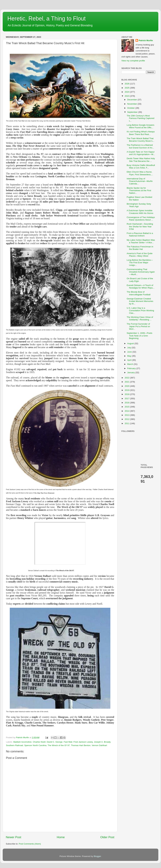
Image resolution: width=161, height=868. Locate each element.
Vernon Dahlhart (99, 745)
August (131, 343)
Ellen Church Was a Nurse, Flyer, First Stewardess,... (140, 173)
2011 (127, 423)
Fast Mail (68, 742)
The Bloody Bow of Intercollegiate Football (139, 293)
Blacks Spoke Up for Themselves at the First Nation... (139, 190)
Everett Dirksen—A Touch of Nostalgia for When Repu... (141, 287)
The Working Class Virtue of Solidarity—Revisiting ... (140, 318)
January (131, 372)
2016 (127, 403)
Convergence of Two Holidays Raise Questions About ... (141, 219)
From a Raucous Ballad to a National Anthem (140, 234)
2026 (127, 84)
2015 (127, 407)
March (130, 364)
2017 (127, 399)
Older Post (107, 837)
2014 (127, 411)
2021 (127, 382)
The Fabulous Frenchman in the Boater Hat (140, 248)
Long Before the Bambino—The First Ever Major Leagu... (140, 263)
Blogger (97, 856)
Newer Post (14, 837)
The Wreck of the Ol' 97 (59, 745)
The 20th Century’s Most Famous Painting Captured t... (141, 118)
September (133, 112)
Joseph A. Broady (102, 742)
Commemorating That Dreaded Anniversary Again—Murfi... (141, 272)
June (130, 352)
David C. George (55, 742)
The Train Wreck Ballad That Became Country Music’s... (140, 140)
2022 (127, 378)
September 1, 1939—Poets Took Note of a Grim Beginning (140, 336)
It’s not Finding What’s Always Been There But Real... (141, 133)
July (129, 348)
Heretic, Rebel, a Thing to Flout (47, 19)
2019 (127, 390)
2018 (127, 394)
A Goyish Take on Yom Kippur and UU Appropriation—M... (141, 153)
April (130, 360)
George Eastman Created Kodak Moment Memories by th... (140, 301)
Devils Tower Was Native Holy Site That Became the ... (141, 160)
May (129, 356)
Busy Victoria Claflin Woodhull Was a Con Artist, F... (141, 166)
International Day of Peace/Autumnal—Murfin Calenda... (140, 181)
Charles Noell (39, 742)
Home (61, 837)
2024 (127, 92)
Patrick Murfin (146, 40)
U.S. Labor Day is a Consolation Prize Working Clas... (140, 310)
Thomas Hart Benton (81, 745)
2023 (127, 96)
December (132, 100)
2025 (127, 88)
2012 (127, 419)
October (131, 108)
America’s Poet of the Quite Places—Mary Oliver (140, 255)
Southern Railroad (15, 745)
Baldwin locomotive (22, 742)
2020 (127, 386)
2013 (127, 415)
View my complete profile (133, 61)
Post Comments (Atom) (30, 844)
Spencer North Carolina (35, 745)
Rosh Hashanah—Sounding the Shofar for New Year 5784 (140, 226)
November (132, 104)
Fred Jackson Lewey (83, 742)
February (132, 368)
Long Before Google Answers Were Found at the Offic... (141, 126)
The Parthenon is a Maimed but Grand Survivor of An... (140, 146)
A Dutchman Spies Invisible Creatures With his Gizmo (140, 212)
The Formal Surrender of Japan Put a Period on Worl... (138, 326)
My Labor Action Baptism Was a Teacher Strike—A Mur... (141, 241)
